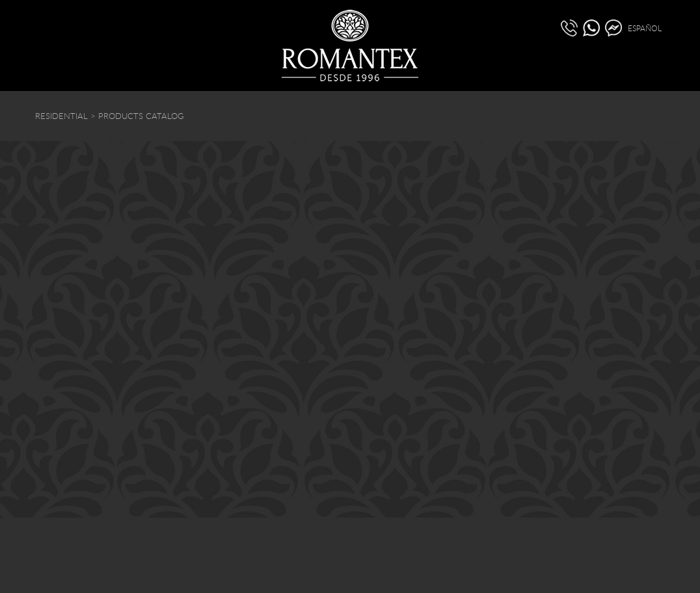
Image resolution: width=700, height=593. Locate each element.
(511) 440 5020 (66, 510)
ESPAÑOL (645, 28)
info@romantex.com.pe (437, 508)
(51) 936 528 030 (140, 510)
